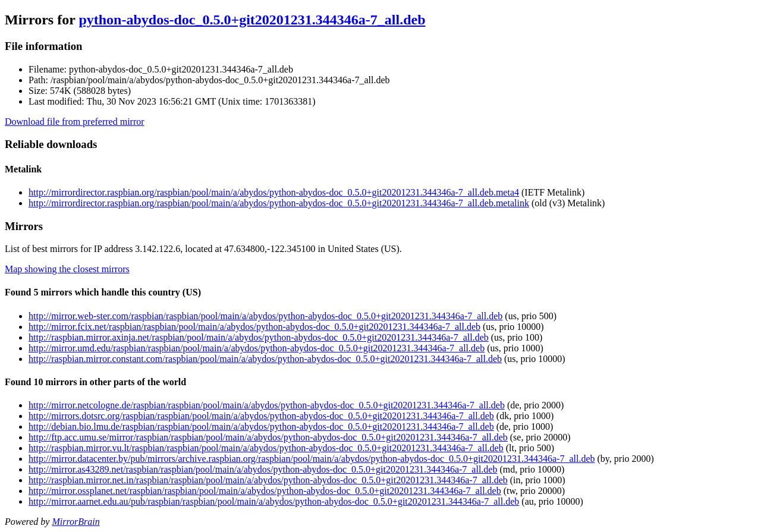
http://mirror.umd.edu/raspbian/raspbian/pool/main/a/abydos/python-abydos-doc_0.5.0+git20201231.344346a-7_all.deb (257, 348)
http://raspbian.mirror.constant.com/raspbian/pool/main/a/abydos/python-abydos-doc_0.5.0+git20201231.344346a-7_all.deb (265, 359)
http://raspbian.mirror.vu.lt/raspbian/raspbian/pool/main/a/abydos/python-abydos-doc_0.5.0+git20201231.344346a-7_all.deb (266, 448)
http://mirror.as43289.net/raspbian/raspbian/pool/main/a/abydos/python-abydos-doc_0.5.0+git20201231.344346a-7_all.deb (263, 469)
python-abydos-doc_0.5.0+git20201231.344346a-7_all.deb (252, 20)
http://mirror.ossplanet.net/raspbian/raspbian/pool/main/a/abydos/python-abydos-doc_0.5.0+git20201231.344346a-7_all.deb (265, 491)
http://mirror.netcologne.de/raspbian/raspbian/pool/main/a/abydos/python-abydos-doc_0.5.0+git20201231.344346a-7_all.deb (267, 405)
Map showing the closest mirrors (67, 269)
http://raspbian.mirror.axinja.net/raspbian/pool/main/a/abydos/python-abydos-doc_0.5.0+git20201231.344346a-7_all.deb (259, 337)
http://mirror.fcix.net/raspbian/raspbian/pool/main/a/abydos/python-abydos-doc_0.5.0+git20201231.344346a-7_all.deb (254, 327)
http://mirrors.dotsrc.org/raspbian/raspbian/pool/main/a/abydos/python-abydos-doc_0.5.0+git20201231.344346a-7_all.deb (261, 416)
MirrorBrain (76, 522)
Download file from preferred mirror (75, 122)
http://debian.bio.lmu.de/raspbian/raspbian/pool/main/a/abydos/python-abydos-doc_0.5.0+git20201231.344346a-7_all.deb (261, 426)
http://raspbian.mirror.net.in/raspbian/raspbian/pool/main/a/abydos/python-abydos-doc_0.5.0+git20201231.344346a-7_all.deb (268, 480)
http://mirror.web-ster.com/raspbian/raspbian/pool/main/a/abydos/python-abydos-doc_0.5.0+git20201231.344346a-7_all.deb (265, 316)
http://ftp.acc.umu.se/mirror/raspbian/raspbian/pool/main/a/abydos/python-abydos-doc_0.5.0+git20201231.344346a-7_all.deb (268, 437)
